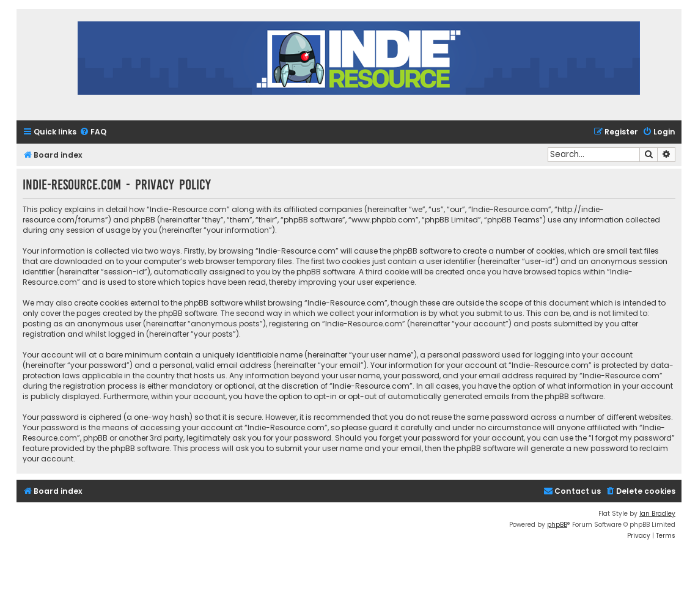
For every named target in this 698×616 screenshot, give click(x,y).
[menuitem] (93, 132)
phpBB (557, 525)
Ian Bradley (657, 514)
